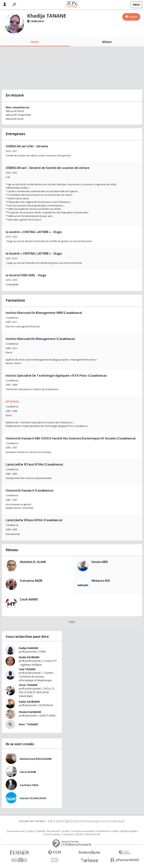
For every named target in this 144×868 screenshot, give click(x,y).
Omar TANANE (28, 685)
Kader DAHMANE (29, 702)
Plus (72, 622)
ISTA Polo (12, 402)
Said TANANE (27, 669)
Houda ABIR (100, 562)
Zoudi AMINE (29, 599)
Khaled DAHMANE (30, 712)
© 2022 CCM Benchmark (88, 834)
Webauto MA (101, 581)
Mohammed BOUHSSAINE (36, 759)
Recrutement (54, 831)
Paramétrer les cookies (107, 831)
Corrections (68, 834)
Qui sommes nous (16, 831)
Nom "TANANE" (29, 724)
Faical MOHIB (28, 772)
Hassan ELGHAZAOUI (33, 798)
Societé (66, 831)
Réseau (107, 42)
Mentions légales (129, 831)
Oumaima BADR (31, 581)
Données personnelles (82, 831)
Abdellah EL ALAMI (33, 562)
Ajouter (133, 17)
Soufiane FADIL (29, 785)
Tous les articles (52, 834)
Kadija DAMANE (29, 648)
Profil (35, 42)
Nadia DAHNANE (29, 657)
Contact (31, 831)
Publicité (41, 831)
